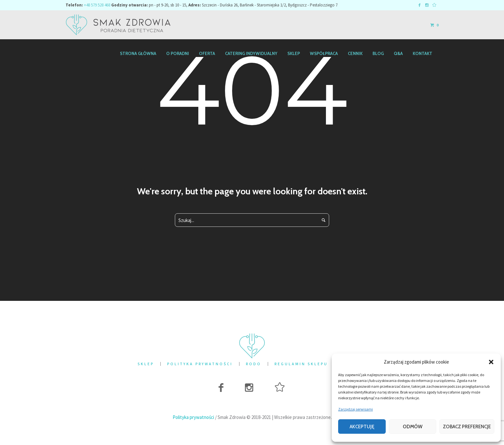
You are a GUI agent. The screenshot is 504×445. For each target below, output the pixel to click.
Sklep (146, 364)
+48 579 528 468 (97, 5)
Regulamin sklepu (301, 364)
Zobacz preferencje (467, 427)
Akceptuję (362, 427)
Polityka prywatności (200, 364)
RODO (254, 364)
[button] (491, 362)
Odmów (413, 427)
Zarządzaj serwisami (355, 409)
